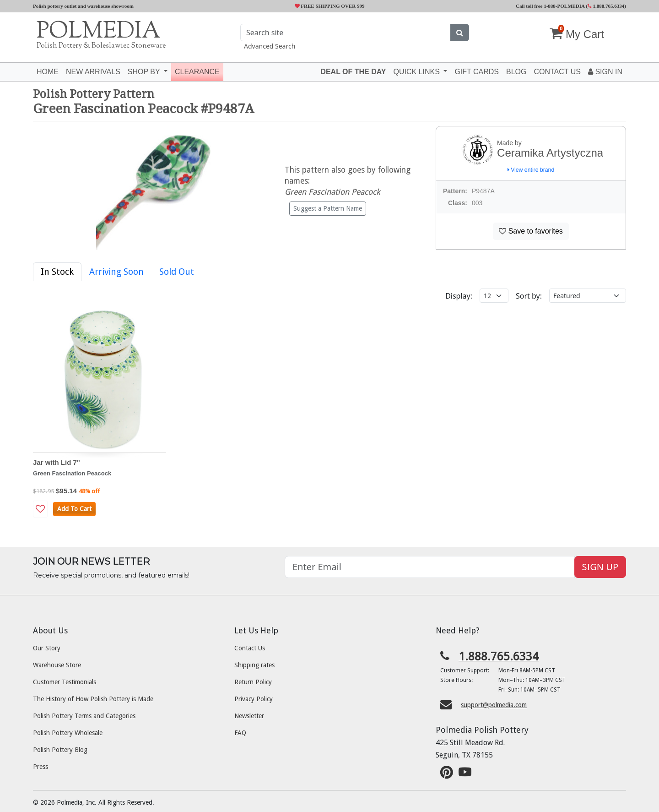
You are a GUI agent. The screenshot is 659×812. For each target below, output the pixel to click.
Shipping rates (254, 665)
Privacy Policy (254, 699)
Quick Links (417, 72)
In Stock (57, 272)
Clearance (197, 72)
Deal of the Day (353, 72)
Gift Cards (477, 72)
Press (41, 767)
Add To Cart (74, 509)
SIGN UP (600, 567)
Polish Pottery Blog (60, 750)
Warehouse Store (57, 665)
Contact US (557, 72)
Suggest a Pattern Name (328, 208)
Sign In (605, 72)
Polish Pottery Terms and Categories (84, 716)
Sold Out (177, 272)
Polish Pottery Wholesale (68, 733)
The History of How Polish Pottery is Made (93, 699)
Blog (516, 72)
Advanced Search (270, 46)
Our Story (47, 648)
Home (48, 72)
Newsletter (249, 716)
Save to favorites (531, 231)
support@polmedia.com (494, 705)
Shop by (145, 72)
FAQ (240, 733)
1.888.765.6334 (606, 6)
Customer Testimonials (65, 682)
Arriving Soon (116, 272)
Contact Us (250, 648)
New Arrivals (93, 72)
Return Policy (253, 682)
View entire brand (531, 170)
